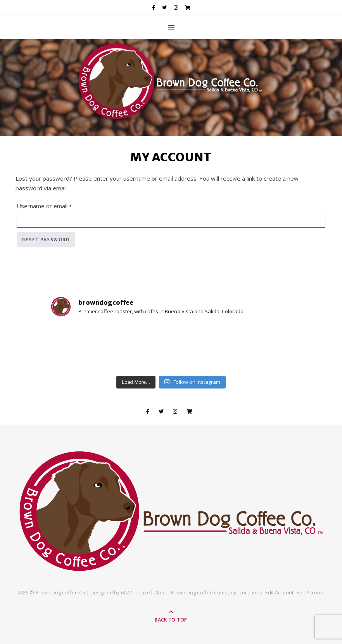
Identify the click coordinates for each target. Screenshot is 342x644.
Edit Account (279, 592)
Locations (251, 592)
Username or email (57, 205)
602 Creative (136, 592)
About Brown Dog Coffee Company (196, 592)
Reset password (46, 240)
